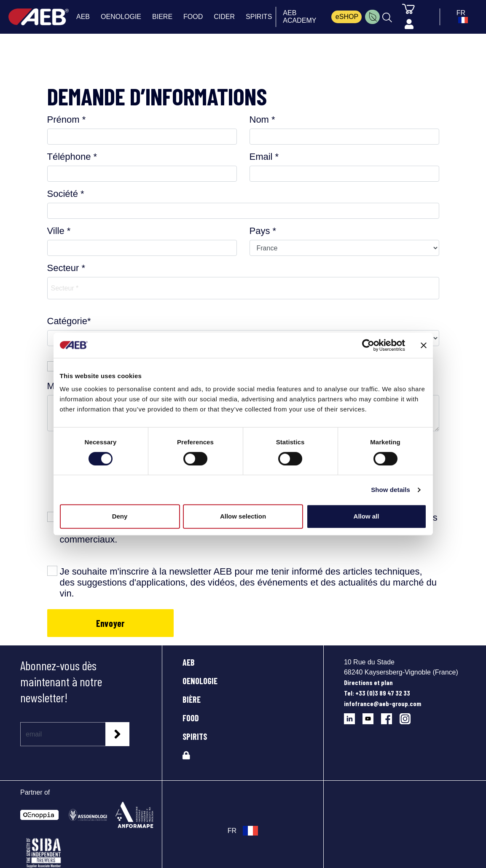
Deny (120, 516)
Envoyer (110, 623)
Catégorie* (69, 321)
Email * (264, 157)
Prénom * (67, 120)
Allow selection (243, 516)
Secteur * (66, 268)
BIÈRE (192, 699)
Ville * (59, 231)
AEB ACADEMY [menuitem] (299, 17)
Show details (391, 490)
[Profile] (409, 24)
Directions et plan (368, 682)
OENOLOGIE (200, 681)
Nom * (262, 120)
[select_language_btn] (461, 17)
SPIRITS (195, 736)
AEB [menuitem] (83, 17)
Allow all (367, 516)
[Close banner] (424, 345)
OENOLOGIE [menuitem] (121, 17)
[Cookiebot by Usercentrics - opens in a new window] (368, 345)
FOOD (191, 718)
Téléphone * (72, 157)
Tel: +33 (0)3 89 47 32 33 (377, 693)
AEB (189, 662)
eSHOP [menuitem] (347, 17)
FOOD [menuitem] (193, 17)
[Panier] (408, 8)
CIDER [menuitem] (224, 17)
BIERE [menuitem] (162, 17)
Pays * (263, 231)
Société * (66, 194)
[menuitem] (372, 17)
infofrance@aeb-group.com (383, 703)
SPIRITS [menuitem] (259, 17)
